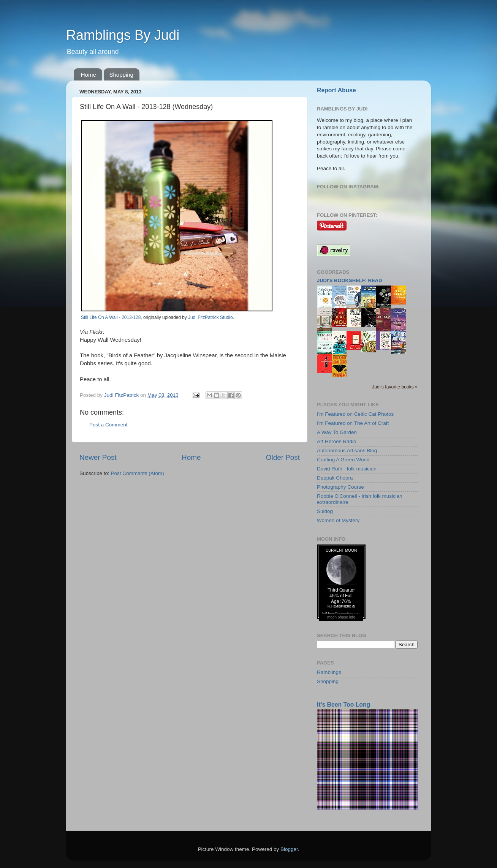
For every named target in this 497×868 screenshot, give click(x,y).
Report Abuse (336, 90)
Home (89, 75)
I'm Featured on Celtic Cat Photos (355, 414)
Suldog (325, 511)
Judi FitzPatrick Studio (210, 317)
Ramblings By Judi (123, 35)
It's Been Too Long (343, 705)
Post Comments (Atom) (138, 473)
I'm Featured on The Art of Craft (353, 423)
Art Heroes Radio (337, 441)
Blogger (289, 849)
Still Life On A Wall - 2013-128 (111, 317)
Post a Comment (108, 425)
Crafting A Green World (343, 460)
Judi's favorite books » (395, 387)
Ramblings (329, 672)
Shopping (121, 75)
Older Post (283, 457)
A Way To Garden (337, 432)
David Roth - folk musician (347, 469)
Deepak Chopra (335, 478)
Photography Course (340, 487)
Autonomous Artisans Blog (347, 451)
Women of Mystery (338, 520)
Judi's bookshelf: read (349, 280)
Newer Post (98, 457)
